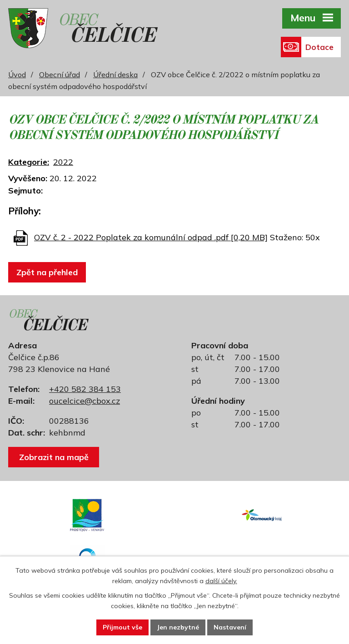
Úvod (17, 74)
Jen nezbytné (178, 627)
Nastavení (230, 627)
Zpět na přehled (47, 272)
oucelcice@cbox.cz (85, 401)
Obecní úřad (60, 74)
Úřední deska (115, 74)
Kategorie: (29, 162)
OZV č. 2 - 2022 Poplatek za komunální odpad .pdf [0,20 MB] (151, 237)
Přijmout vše (122, 627)
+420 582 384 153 (85, 389)
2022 (63, 162)
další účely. (221, 581)
